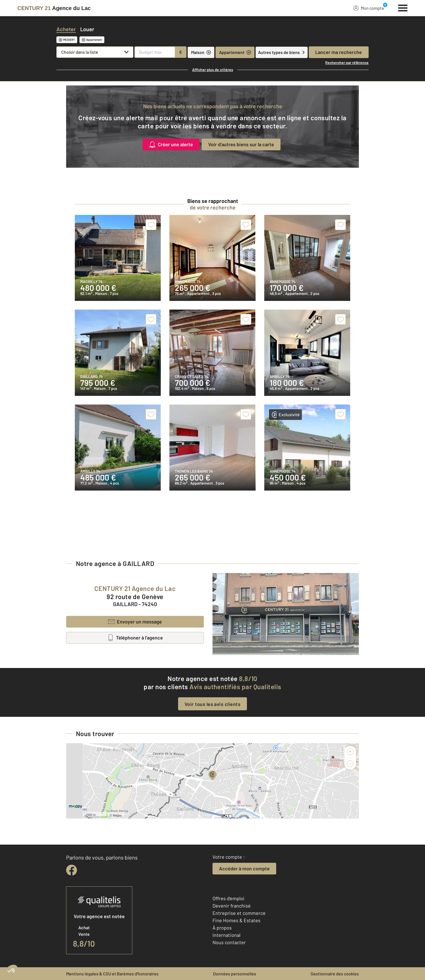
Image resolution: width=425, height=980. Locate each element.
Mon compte (369, 8)
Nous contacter (229, 942)
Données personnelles (235, 974)
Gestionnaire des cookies (335, 974)
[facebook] (72, 870)
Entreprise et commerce (239, 913)
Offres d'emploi (228, 898)
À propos (222, 928)
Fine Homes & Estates (236, 920)
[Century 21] (54, 8)
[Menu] (403, 7)
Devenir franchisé (232, 906)
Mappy (117, 815)
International (226, 935)
